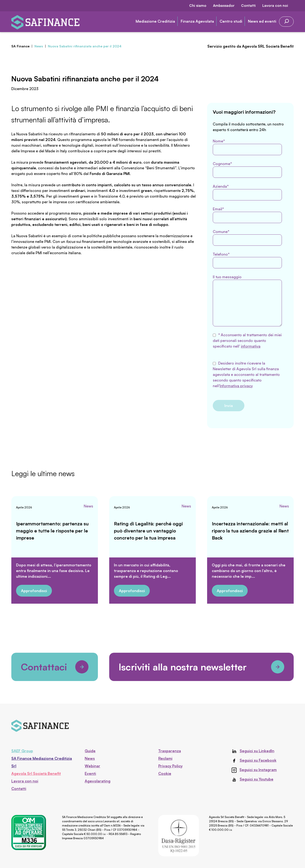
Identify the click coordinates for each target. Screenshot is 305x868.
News (88, 506)
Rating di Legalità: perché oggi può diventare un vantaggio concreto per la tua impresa (148, 531)
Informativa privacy (236, 386)
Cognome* (247, 170)
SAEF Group (22, 751)
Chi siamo (198, 6)
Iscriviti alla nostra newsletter (201, 667)
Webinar (92, 766)
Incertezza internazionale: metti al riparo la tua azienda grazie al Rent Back (250, 531)
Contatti (248, 6)
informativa (251, 346)
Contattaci (55, 667)
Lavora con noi (275, 6)
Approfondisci (34, 591)
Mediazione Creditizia (155, 21)
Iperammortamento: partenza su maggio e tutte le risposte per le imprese (52, 531)
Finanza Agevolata (197, 21)
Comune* (247, 237)
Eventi (90, 773)
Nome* (247, 147)
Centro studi (231, 21)
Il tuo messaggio (247, 300)
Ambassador (224, 6)
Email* (247, 215)
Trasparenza (170, 751)
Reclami (165, 758)
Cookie (165, 773)
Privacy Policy (170, 766)
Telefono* (247, 260)
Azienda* (247, 192)
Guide (90, 751)
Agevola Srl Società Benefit (36, 773)
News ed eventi (262, 21)
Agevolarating (98, 781)
